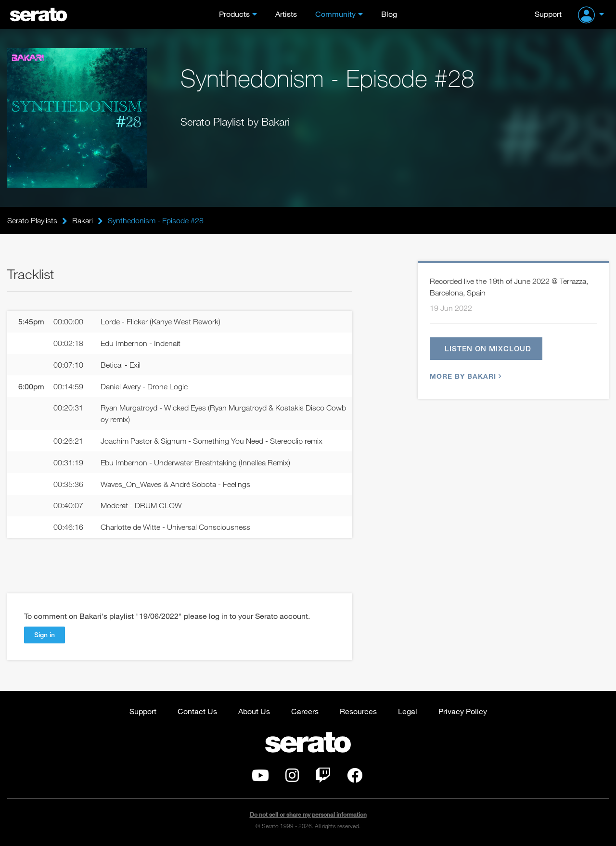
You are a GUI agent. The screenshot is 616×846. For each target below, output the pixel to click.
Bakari (83, 220)
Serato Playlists (32, 220)
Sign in (45, 634)
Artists (286, 14)
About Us (254, 711)
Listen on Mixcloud (488, 348)
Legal (408, 711)
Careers (305, 711)
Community (335, 14)
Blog (389, 14)
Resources (358, 711)
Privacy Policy (463, 711)
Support (548, 14)
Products (234, 14)
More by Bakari (464, 376)
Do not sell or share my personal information (308, 814)
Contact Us (197, 711)
